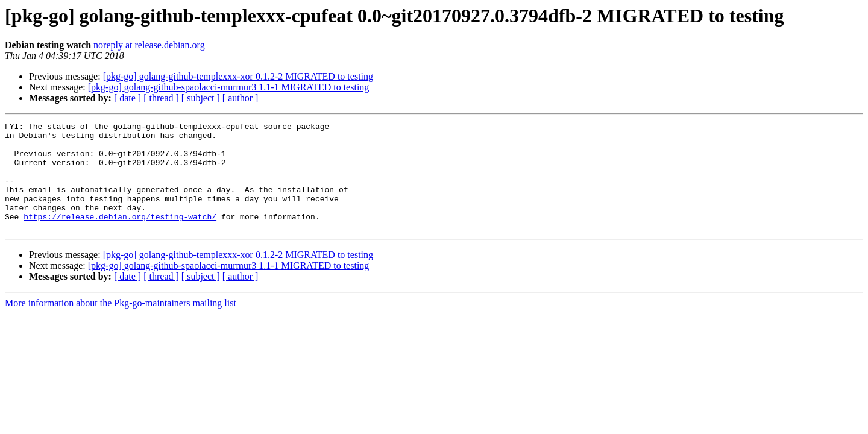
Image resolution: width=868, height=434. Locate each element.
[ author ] (241, 98)
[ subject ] (201, 98)
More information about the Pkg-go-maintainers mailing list (121, 325)
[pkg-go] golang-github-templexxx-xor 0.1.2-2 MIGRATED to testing (238, 76)
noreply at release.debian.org (149, 45)
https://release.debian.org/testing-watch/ (120, 236)
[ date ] (127, 98)
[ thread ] (161, 98)
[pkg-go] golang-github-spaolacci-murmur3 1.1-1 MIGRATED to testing (229, 87)
